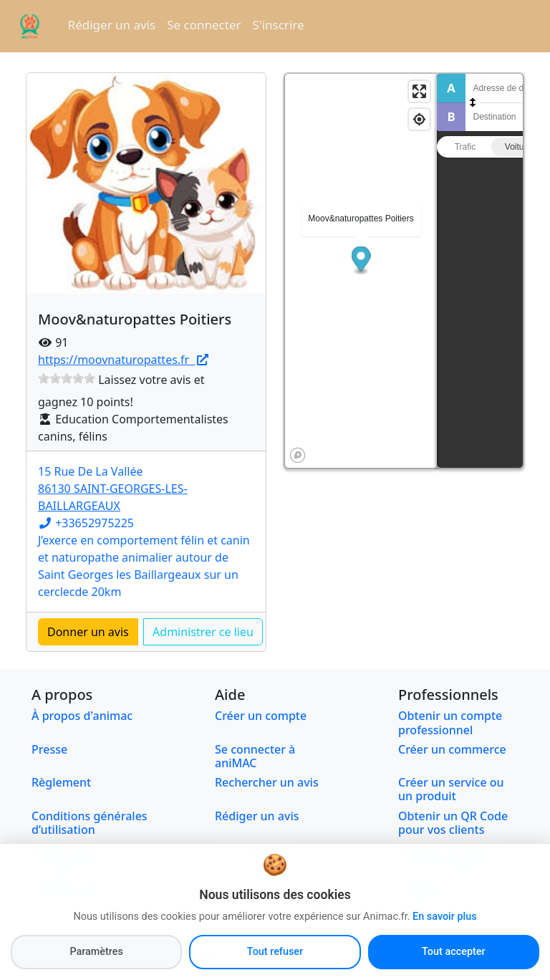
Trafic (465, 147)
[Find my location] (419, 119)
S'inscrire (279, 25)
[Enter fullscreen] (419, 91)
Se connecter (204, 25)
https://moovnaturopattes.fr (124, 360)
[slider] (67, 378)
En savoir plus (444, 948)
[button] (361, 260)
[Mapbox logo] (298, 455)
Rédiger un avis (112, 25)
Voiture (518, 147)
